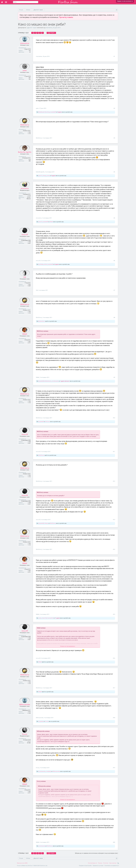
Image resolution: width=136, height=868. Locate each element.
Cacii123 (44, 618)
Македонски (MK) (22, 863)
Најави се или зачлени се (125, 1)
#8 (114, 318)
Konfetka (41, 264)
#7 (114, 290)
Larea (48, 176)
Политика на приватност (112, 866)
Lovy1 (40, 618)
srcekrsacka (55, 381)
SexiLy (44, 176)
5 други (57, 264)
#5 (114, 218)
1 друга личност (65, 381)
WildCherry (25, 130)
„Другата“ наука (32, 28)
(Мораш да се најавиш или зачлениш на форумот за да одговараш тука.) (96, 853)
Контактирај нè (92, 863)
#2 (114, 108)
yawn (25, 76)
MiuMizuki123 (42, 112)
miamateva (49, 28)
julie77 (40, 176)
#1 (114, 56)
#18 (114, 718)
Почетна (106, 863)
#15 (114, 614)
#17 (114, 688)
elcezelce (25, 194)
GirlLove (48, 422)
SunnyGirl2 (50, 618)
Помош (100, 863)
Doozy (47, 721)
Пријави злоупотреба (85, 866)
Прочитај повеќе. (66, 17)
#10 (114, 418)
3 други (60, 112)
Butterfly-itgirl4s (25, 157)
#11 (114, 452)
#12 (114, 481)
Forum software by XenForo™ (32, 866)
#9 (114, 377)
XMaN (51, 222)
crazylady (41, 721)
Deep (48, 112)
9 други (53, 176)
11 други (57, 618)
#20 (114, 842)
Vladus (46, 523)
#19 (114, 768)
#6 (114, 261)
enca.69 (25, 240)
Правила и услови (98, 866)
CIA (25, 282)
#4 (114, 172)
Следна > (53, 33)
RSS (118, 863)
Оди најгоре (113, 863)
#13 (114, 520)
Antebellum (42, 321)
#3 (114, 138)
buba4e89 (53, 112)
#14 (114, 549)
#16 (114, 658)
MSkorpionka (25, 710)
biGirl (45, 264)
